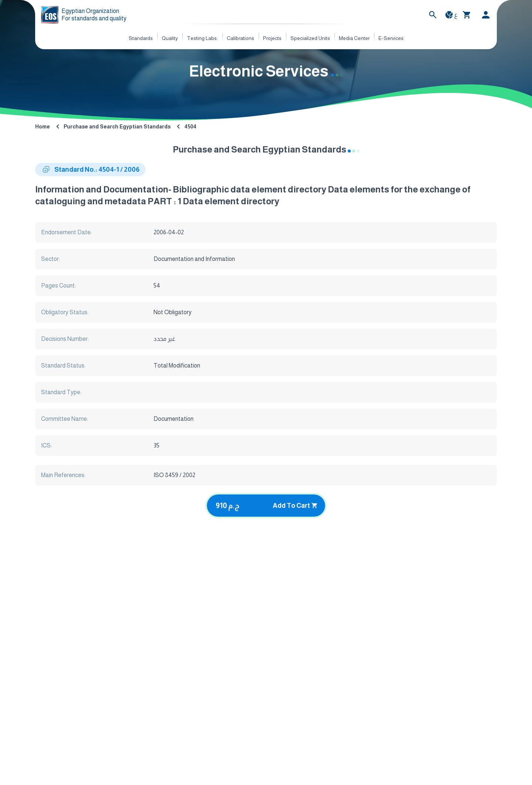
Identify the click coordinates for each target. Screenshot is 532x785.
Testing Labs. (202, 38)
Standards (141, 38)
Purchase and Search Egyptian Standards (117, 127)
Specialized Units (310, 38)
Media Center (354, 38)
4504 (190, 127)
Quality (170, 38)
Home (43, 127)
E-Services (391, 38)
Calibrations (240, 38)
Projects (272, 38)
